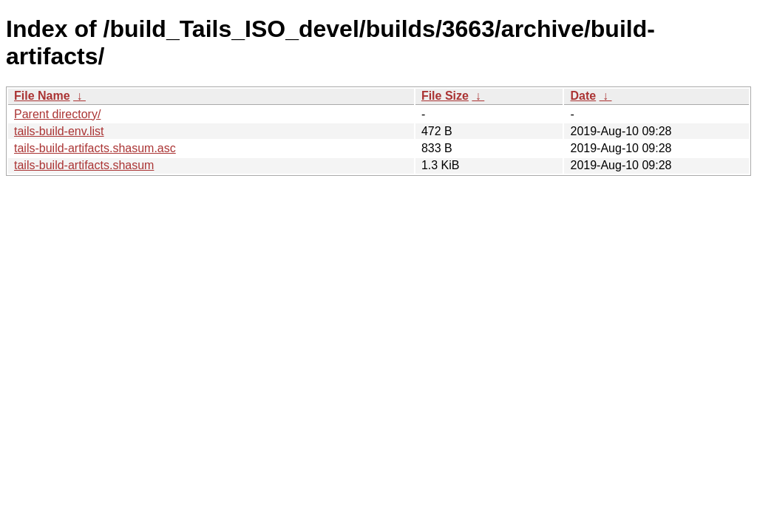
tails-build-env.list (59, 131)
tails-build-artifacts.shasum (84, 165)
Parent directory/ (57, 114)
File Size (445, 96)
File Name (42, 96)
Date (583, 96)
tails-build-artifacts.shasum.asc (95, 148)
